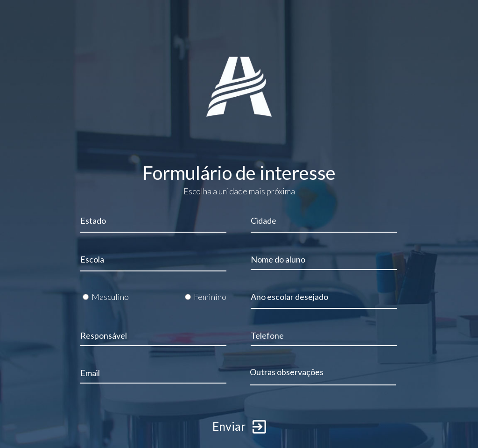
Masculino (110, 297)
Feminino (210, 297)
